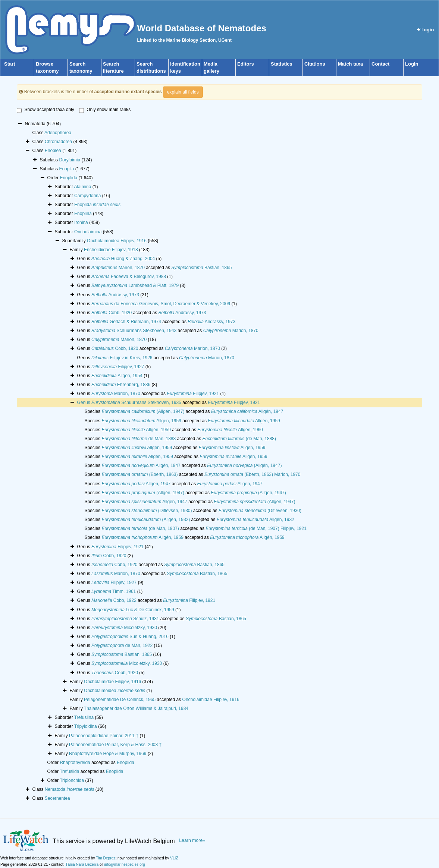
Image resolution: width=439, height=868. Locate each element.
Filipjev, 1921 (193, 394)
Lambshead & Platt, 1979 (135, 285)
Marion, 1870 (118, 268)
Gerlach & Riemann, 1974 (126, 322)
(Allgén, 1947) (143, 411)
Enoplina (83, 214)
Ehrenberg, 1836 (121, 385)
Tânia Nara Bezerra (82, 864)
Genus (84, 403)
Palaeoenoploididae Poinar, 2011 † (104, 736)
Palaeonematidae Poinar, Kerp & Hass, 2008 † (115, 745)
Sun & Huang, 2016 (130, 637)
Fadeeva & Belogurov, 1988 (129, 277)
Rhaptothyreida (75, 763)
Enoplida (68, 178)
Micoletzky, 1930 (124, 628)
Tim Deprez (106, 858)
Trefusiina (84, 717)
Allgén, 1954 (117, 376)
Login (412, 64)
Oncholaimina (88, 232)
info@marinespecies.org (125, 864)
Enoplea (53, 151)
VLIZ (174, 858)
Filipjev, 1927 (118, 367)
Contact (380, 64)
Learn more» (192, 840)
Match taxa (350, 64)
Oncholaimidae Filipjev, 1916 (112, 682)
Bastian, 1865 (201, 268)
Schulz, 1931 (125, 619)
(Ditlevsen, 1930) (147, 511)
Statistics (282, 64)
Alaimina (82, 187)
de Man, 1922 (122, 646)
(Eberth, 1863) (139, 474)
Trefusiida (69, 771)
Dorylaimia (70, 160)
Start (10, 64)
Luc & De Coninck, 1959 (133, 610)
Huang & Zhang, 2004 (123, 259)
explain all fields (183, 92)
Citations (315, 64)
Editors (246, 64)
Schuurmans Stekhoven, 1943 (134, 331)
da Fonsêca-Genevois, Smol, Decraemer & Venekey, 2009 (161, 304)
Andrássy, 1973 (115, 295)
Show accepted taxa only (45, 110)
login (426, 30)
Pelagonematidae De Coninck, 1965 (120, 700)
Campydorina (87, 196)
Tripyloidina (86, 726)
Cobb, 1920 (112, 313)
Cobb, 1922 (114, 600)
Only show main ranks (105, 110)
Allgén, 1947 (247, 411)
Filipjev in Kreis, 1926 (122, 358)
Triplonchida (72, 780)
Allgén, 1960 (230, 430)
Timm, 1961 (114, 591)
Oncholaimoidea (115, 691)
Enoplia (66, 169)
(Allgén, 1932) (146, 520)
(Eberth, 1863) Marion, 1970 (252, 474)
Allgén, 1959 (141, 421)
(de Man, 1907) (140, 528)
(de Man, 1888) (239, 439)
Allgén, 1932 (255, 520)
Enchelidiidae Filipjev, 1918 (111, 250)
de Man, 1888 (139, 439)
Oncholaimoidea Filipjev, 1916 (117, 241)
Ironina (81, 222)
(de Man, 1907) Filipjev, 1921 (256, 528)
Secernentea (57, 798)
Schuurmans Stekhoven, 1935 (136, 403)
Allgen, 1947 (230, 484)
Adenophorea (58, 133)
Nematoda (70, 789)
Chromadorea (58, 142)
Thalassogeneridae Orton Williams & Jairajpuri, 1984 (136, 708)
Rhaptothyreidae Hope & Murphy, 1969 (108, 754)
